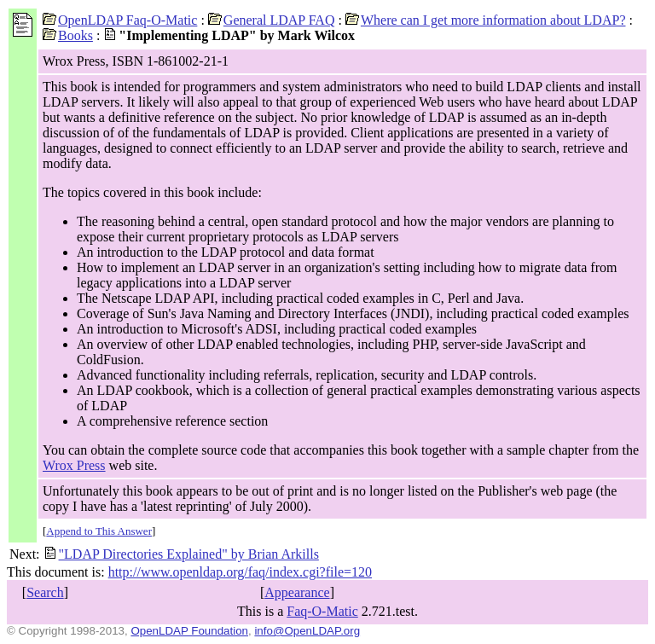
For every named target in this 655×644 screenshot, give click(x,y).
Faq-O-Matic (322, 611)
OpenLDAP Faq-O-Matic (120, 20)
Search (45, 592)
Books (68, 35)
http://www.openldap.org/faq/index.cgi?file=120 (240, 572)
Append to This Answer (99, 531)
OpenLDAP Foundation (189, 631)
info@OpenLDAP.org (307, 631)
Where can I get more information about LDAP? (486, 20)
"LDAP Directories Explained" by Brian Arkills (181, 554)
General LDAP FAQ (272, 20)
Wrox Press (74, 465)
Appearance (297, 592)
